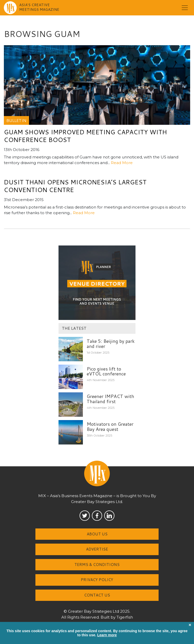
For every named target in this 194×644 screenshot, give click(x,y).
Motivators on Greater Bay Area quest (110, 427)
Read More (122, 163)
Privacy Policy (97, 580)
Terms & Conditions (97, 565)
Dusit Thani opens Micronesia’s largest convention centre (75, 186)
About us (97, 534)
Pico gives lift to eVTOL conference (106, 371)
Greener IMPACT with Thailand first (110, 399)
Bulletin (16, 120)
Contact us (97, 595)
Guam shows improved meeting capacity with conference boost (85, 136)
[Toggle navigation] (185, 8)
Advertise (97, 549)
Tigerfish (125, 617)
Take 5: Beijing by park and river (111, 344)
